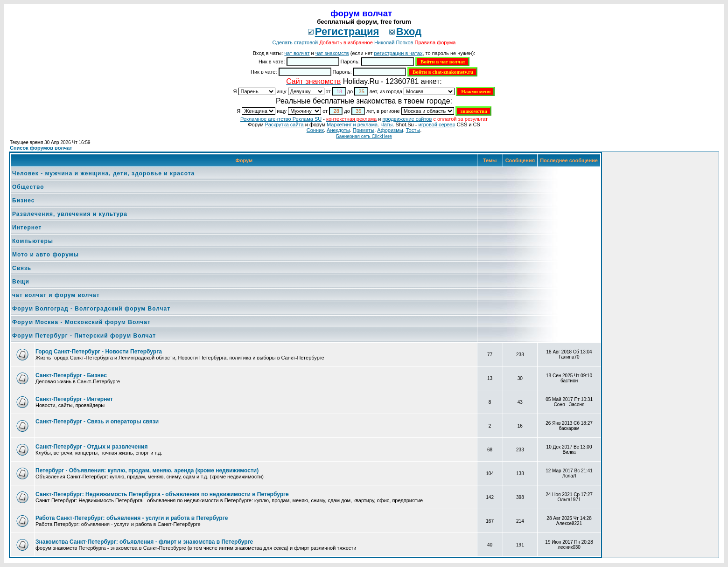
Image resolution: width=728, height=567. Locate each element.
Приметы (364, 130)
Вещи (21, 282)
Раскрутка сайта (284, 124)
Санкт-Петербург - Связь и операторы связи (97, 422)
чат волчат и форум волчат (56, 295)
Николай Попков (394, 42)
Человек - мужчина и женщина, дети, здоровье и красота (103, 173)
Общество (28, 187)
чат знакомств (332, 53)
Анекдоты (338, 130)
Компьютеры (33, 241)
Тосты (413, 130)
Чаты (386, 124)
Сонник (315, 130)
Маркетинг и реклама (352, 124)
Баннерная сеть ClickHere (364, 136)
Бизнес (23, 201)
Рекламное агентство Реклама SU (281, 119)
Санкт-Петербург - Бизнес (71, 375)
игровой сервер (437, 124)
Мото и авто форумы (45, 255)
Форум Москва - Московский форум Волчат (81, 322)
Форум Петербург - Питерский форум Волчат (84, 336)
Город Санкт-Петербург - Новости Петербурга (99, 352)
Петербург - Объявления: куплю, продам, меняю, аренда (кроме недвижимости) (147, 470)
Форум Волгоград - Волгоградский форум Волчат (91, 309)
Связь (22, 268)
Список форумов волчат (41, 148)
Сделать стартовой (295, 42)
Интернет (27, 228)
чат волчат (297, 53)
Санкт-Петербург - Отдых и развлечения (91, 447)
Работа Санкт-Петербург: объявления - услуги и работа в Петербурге (132, 518)
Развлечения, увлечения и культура (70, 214)
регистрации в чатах (399, 53)
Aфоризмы (390, 130)
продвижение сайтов (407, 119)
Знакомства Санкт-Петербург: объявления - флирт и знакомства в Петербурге (144, 542)
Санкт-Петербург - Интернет (74, 399)
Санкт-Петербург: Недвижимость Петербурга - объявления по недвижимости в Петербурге (162, 494)
